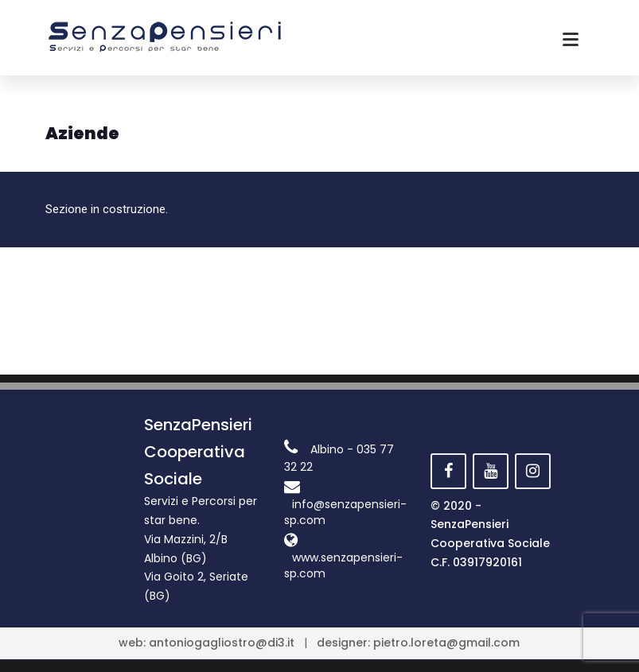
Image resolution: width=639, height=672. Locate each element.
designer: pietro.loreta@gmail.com (418, 643)
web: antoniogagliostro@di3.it (207, 643)
